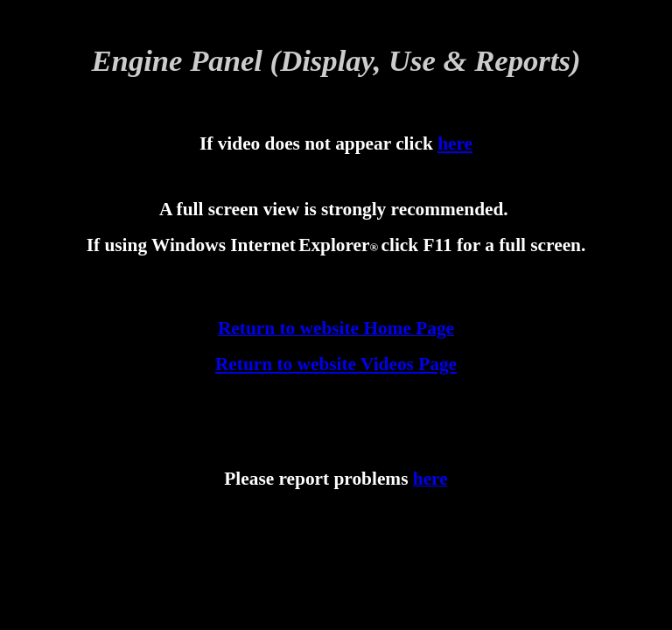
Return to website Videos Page (336, 364)
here (455, 143)
